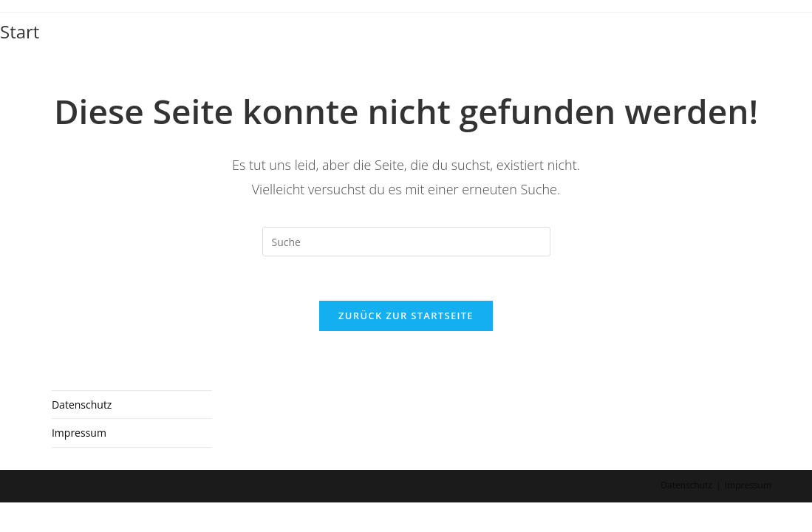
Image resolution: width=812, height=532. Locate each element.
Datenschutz (82, 435)
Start (20, 31)
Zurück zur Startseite (406, 316)
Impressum (79, 463)
